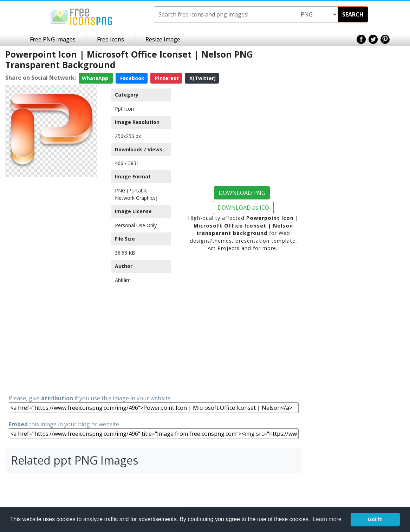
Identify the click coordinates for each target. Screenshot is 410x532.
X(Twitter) (202, 78)
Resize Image (163, 39)
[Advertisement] (51, 285)
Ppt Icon (124, 109)
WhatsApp (96, 78)
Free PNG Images (53, 39)
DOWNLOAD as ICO (243, 208)
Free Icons (110, 39)
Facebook (132, 78)
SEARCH (353, 14)
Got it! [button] (375, 519)
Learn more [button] (327, 519)
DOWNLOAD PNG (242, 193)
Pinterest (166, 78)
